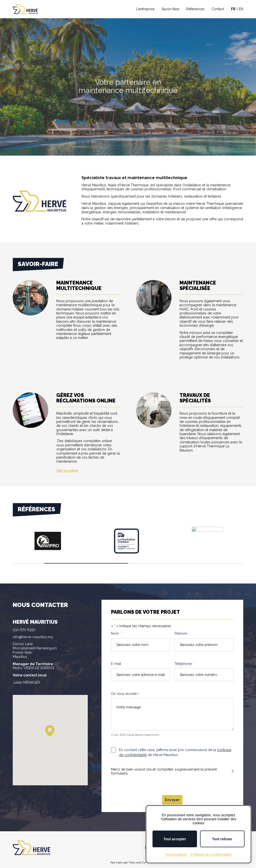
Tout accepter (175, 839)
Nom (116, 634)
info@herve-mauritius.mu (33, 637)
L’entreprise (145, 9)
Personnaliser (176, 855)
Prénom (181, 633)
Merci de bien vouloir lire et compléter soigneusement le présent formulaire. (164, 771)
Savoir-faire (170, 9)
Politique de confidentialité (211, 855)
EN (241, 9)
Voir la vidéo (67, 471)
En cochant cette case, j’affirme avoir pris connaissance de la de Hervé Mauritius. (175, 753)
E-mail (117, 664)
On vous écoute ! (126, 694)
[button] (50, 731)
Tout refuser (222, 839)
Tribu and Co (137, 863)
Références (195, 9)
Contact (218, 9)
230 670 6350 (24, 630)
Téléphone (184, 664)
